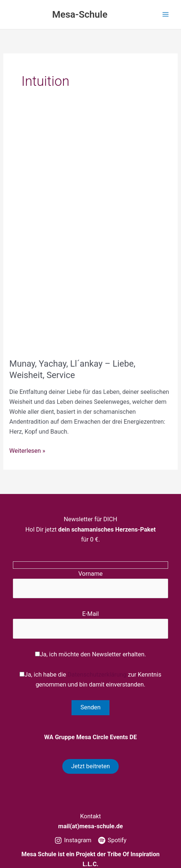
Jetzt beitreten (90, 766)
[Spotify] (112, 840)
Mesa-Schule (80, 14)
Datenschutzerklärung (97, 675)
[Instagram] (73, 840)
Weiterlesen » (27, 451)
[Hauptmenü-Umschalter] (165, 15)
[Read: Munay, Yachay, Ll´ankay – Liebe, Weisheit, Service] (90, 234)
